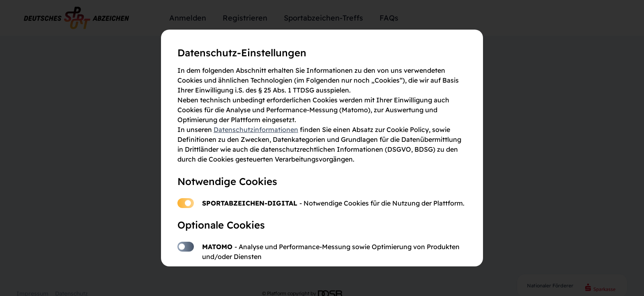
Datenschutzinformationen (256, 129)
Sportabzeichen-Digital (186, 203)
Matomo (186, 247)
